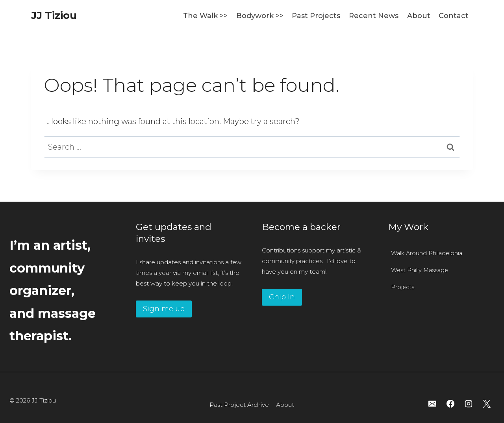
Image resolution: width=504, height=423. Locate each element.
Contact (454, 16)
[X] (487, 404)
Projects (403, 287)
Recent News (374, 16)
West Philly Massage (420, 270)
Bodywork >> (260, 16)
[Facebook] (450, 404)
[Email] (432, 404)
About (419, 16)
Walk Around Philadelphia (427, 253)
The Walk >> (205, 16)
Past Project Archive (239, 405)
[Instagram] (469, 404)
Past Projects (316, 16)
